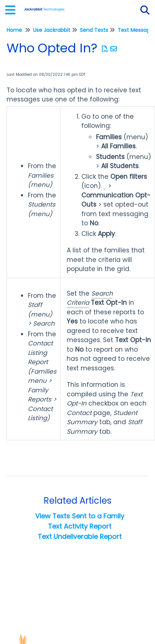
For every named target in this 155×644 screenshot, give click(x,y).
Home (14, 30)
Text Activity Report (80, 526)
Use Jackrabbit (52, 30)
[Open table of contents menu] (13, 9)
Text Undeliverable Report (80, 536)
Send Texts (94, 30)
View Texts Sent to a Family (80, 516)
